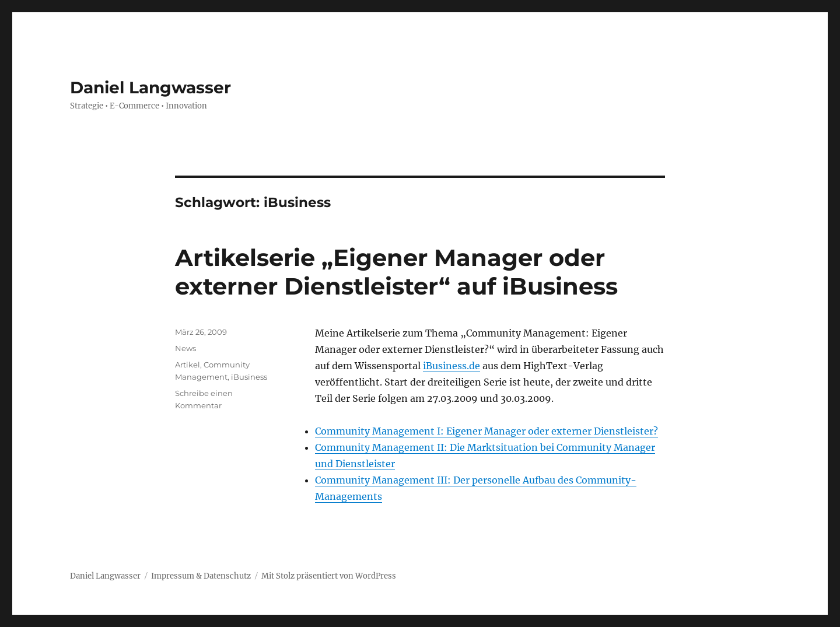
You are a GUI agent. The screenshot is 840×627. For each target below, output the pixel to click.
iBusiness (249, 377)
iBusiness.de (452, 366)
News (185, 348)
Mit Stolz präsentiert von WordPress (329, 576)
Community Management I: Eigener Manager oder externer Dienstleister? (487, 431)
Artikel (188, 365)
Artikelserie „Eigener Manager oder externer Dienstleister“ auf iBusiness (396, 272)
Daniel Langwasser (150, 87)
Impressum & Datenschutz (201, 576)
